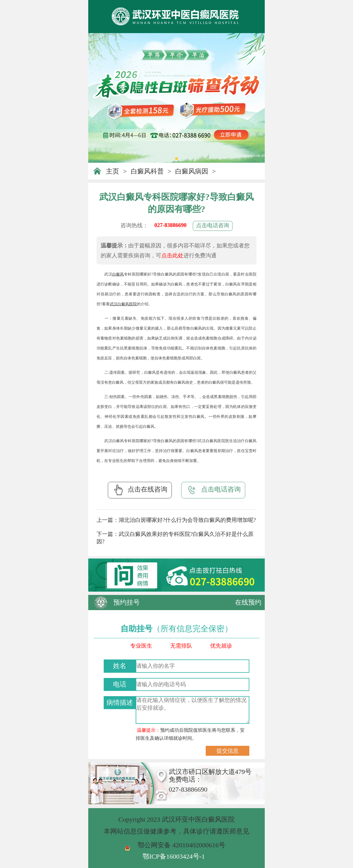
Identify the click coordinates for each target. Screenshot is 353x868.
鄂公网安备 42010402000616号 (181, 845)
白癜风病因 (192, 171)
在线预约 (248, 602)
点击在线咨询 (140, 490)
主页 (113, 171)
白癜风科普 (147, 171)
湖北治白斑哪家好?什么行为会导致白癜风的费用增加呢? (187, 520)
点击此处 (172, 255)
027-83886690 (171, 225)
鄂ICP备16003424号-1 (174, 856)
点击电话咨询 (213, 225)
